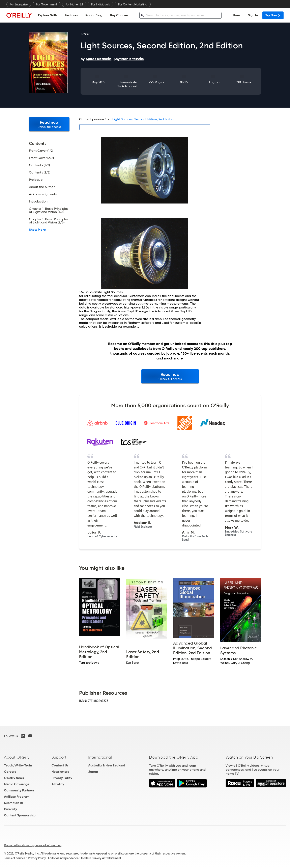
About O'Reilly (17, 757)
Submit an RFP (15, 803)
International (100, 757)
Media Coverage (17, 784)
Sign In (253, 15)
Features (71, 15)
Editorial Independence (63, 858)
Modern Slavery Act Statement (101, 858)
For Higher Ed (74, 4)
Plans (236, 15)
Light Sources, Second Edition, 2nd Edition (144, 119)
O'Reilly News (14, 778)
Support (59, 757)
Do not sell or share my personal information (33, 845)
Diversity (10, 809)
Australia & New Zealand (107, 765)
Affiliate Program (17, 797)
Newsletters (60, 772)
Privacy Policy (62, 778)
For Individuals (100, 4)
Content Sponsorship (20, 815)
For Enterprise (19, 4)
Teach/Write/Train (18, 765)
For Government (47, 4)
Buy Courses (119, 15)
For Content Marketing (133, 4)
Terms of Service (15, 858)
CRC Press (243, 82)
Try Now (273, 15)
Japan (93, 772)
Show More (37, 230)
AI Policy (58, 784)
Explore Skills (48, 15)
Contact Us (60, 765)
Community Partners (19, 790)
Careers (10, 772)
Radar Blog (94, 15)
